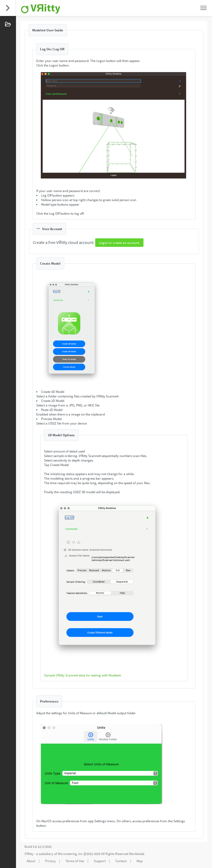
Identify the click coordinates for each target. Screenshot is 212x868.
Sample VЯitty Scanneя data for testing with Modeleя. (83, 675)
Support (100, 861)
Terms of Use (75, 861)
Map (140, 861)
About (31, 861)
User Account (49, 229)
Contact (121, 861)
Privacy (50, 861)
